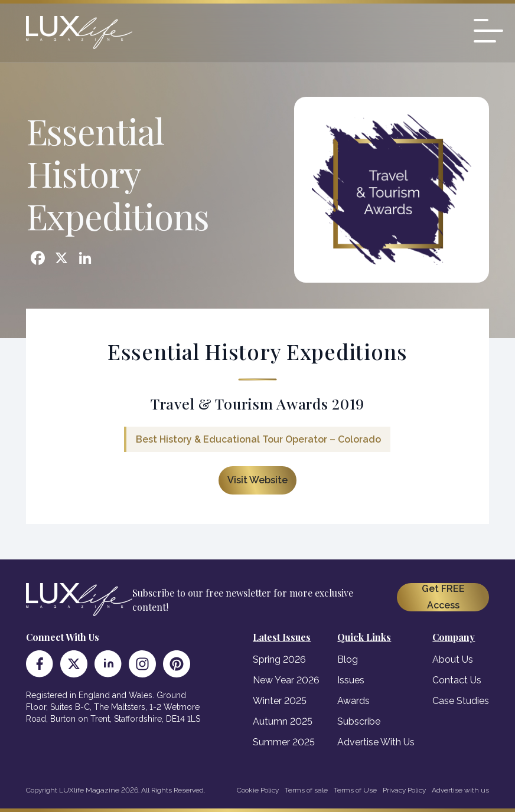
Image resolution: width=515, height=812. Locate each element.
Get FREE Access (443, 597)
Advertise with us (460, 790)
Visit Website (257, 480)
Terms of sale (306, 790)
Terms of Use (355, 790)
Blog (348, 659)
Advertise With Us (376, 742)
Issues (351, 680)
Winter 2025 (280, 701)
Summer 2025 (284, 742)
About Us (453, 659)
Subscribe (359, 721)
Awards (353, 701)
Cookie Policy (258, 790)
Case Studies (461, 701)
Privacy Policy (404, 790)
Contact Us (457, 680)
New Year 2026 (286, 680)
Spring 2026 (279, 659)
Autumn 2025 (283, 721)
